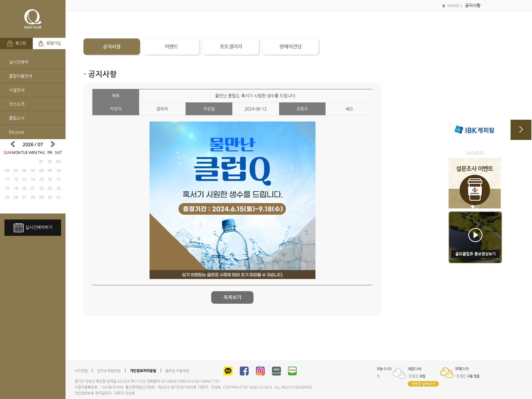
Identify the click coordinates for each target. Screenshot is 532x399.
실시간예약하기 (33, 228)
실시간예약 (19, 62)
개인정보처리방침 (143, 371)
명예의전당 (291, 47)
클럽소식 (17, 118)
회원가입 (49, 43)
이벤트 (171, 47)
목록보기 (232, 297)
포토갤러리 (231, 47)
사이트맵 (81, 371)
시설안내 (17, 90)
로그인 (17, 43)
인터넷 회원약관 (109, 371)
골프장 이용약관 (177, 371)
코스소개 (17, 104)
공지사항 (112, 47)
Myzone (17, 132)
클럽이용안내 (21, 76)
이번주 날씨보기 (423, 384)
